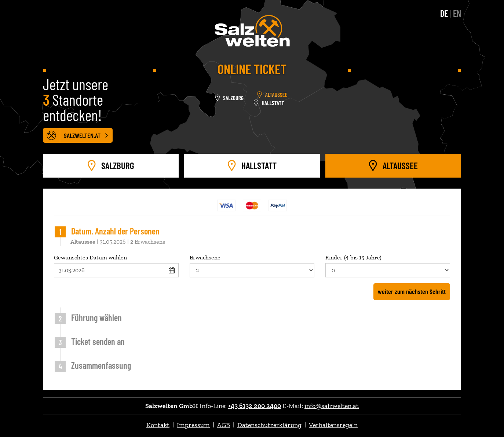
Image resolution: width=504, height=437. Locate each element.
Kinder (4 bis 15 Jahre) (388, 266)
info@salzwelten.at (332, 406)
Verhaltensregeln (333, 425)
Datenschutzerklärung (269, 425)
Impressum (193, 425)
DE (444, 13)
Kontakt (158, 425)
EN (457, 13)
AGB (224, 425)
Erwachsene (252, 266)
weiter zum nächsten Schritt (412, 291)
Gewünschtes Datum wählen (116, 266)
